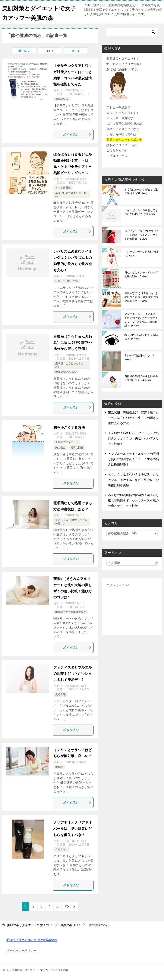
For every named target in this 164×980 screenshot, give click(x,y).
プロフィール (118, 156)
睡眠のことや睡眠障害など (71, 612)
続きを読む (77, 134)
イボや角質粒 (63, 188)
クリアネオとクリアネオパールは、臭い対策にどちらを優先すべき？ (73, 829)
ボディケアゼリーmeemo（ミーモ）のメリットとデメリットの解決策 (142, 235)
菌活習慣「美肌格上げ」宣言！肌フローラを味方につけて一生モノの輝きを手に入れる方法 (133, 418)
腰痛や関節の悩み (66, 372)
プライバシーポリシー (21, 951)
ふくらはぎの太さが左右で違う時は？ (141, 191)
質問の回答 (77, 448)
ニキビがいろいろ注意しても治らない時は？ (141, 212)
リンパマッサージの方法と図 (141, 254)
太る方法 (60, 694)
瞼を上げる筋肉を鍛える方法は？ (141, 337)
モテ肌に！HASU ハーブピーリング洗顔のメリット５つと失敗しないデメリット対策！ (134, 438)
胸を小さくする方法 (69, 428)
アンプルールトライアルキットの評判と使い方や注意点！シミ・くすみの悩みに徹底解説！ (141, 320)
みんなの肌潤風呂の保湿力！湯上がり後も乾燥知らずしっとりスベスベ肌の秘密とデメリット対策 (133, 500)
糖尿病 (59, 767)
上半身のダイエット (67, 442)
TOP (43, 925)
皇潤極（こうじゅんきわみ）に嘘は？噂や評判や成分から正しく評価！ (73, 343)
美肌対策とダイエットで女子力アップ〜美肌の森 (38, 12)
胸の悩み (60, 448)
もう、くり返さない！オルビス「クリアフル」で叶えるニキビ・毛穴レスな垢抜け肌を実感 (133, 480)
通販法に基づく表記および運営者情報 (32, 940)
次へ (68, 906)
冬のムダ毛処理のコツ (139, 357)
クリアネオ (62, 850)
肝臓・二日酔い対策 (67, 281)
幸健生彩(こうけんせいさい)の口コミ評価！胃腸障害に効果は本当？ (141, 297)
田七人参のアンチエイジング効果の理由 (141, 274)
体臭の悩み (62, 99)
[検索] (132, 32)
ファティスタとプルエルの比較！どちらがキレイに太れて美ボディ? (73, 674)
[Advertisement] (132, 610)
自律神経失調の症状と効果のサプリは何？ (141, 378)
